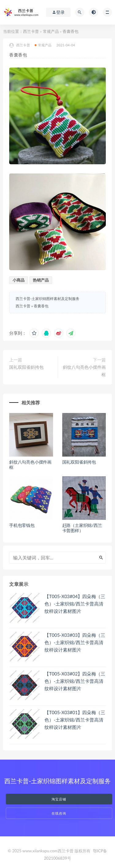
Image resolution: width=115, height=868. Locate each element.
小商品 (19, 280)
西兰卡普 (31, 31)
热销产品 (41, 280)
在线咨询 (59, 813)
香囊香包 (41, 306)
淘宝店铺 (59, 799)
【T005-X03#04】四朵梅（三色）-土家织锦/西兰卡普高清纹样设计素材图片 (75, 604)
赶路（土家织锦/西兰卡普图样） (82, 528)
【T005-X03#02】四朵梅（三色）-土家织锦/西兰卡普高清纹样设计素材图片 (75, 681)
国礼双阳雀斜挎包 (26, 367)
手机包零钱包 (22, 525)
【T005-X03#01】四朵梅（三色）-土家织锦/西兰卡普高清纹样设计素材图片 (75, 720)
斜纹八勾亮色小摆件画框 (84, 371)
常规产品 (51, 31)
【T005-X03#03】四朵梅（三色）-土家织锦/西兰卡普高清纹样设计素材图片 (75, 642)
